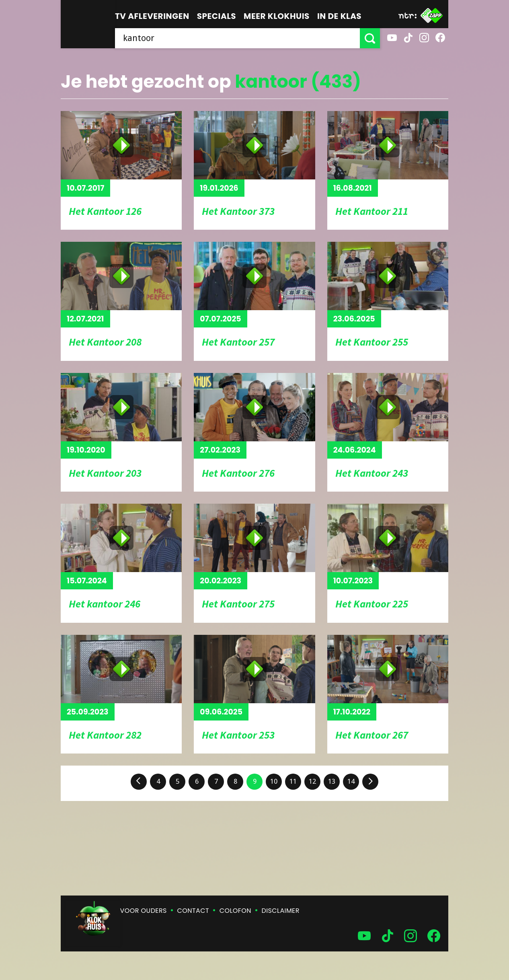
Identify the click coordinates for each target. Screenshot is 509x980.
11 (293, 781)
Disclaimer (281, 911)
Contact (193, 911)
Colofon (235, 911)
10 (274, 781)
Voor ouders (144, 911)
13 (332, 781)
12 (312, 781)
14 (351, 781)
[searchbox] (237, 38)
